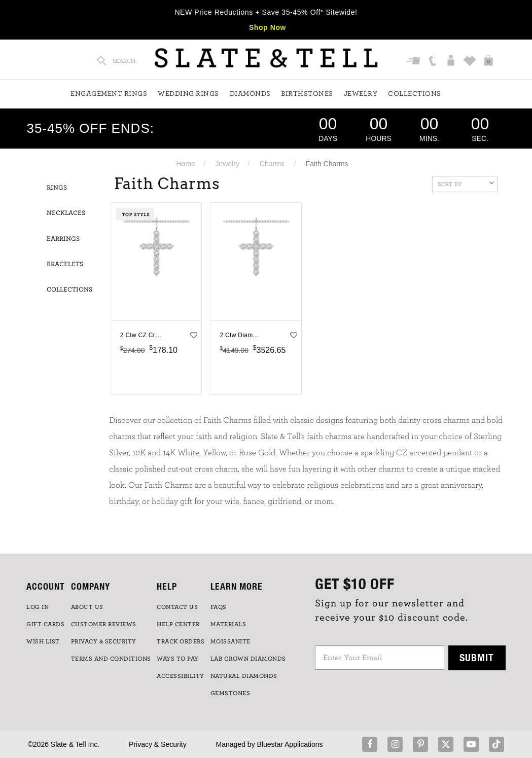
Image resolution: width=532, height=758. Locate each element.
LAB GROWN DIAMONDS (248, 659)
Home (185, 164)
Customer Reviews (104, 624)
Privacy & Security (158, 744)
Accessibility (181, 676)
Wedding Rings (188, 94)
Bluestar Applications (290, 744)
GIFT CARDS (45, 624)
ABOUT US (87, 607)
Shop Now (268, 27)
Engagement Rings (109, 94)
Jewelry (361, 94)
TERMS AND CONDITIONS (111, 659)
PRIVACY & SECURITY (104, 641)
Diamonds (250, 94)
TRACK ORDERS (181, 641)
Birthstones (307, 94)
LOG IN (38, 607)
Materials (228, 624)
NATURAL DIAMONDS (244, 676)
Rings (57, 188)
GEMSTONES (230, 693)
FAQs (219, 607)
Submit (477, 657)
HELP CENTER (178, 624)
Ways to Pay (178, 659)
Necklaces (66, 213)
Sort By (466, 183)
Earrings (63, 239)
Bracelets (65, 264)
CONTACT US (177, 607)
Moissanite (230, 641)
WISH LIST (43, 641)
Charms (272, 164)
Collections (415, 94)
